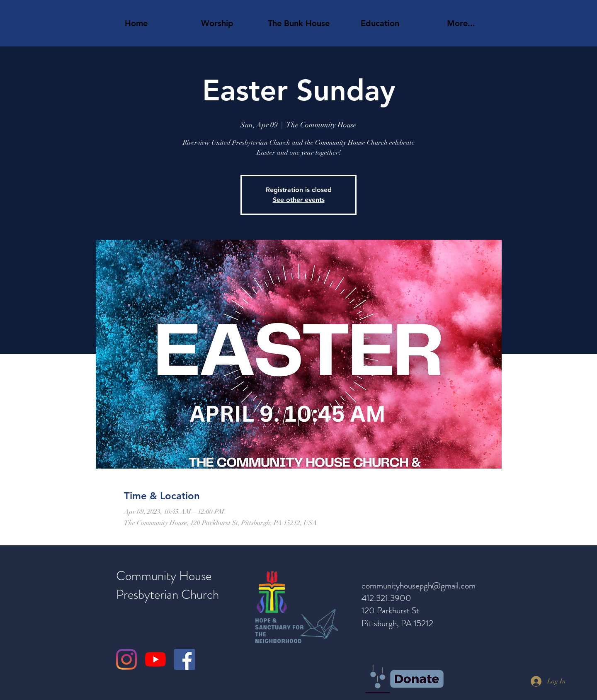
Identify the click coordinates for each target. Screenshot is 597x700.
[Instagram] (126, 659)
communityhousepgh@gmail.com (419, 586)
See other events (299, 200)
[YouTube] (155, 659)
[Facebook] (184, 659)
